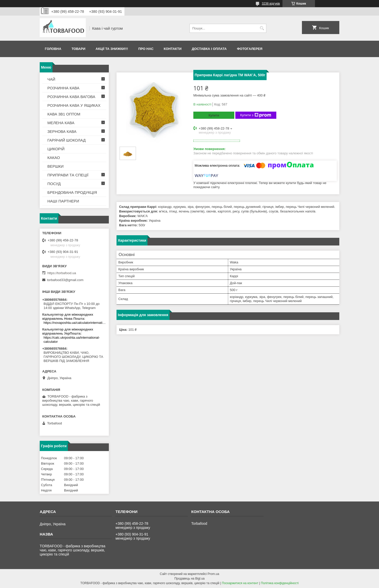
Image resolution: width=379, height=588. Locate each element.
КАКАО (54, 158)
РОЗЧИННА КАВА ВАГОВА (71, 97)
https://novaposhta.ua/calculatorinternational (75, 323)
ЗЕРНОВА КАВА (62, 131)
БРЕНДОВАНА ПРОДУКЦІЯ (72, 192)
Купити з (256, 115)
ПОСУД (54, 184)
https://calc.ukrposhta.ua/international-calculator (72, 340)
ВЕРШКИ (55, 166)
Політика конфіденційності (280, 583)
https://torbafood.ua (62, 273)
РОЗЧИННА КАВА (63, 88)
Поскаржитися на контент (240, 583)
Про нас (146, 49)
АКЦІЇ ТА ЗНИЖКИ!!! (112, 49)
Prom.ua (213, 574)
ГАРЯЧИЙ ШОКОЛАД (66, 140)
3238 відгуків (271, 4)
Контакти (173, 49)
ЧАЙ (51, 79)
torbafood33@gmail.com (65, 280)
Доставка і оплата (209, 49)
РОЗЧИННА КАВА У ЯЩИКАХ (74, 105)
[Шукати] (262, 28)
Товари (78, 49)
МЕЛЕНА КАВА (61, 123)
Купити (214, 115)
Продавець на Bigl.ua (189, 579)
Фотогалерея (250, 49)
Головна (53, 49)
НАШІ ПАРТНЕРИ (63, 201)
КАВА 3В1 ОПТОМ (64, 114)
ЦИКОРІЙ (56, 149)
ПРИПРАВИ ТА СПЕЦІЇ (68, 175)
